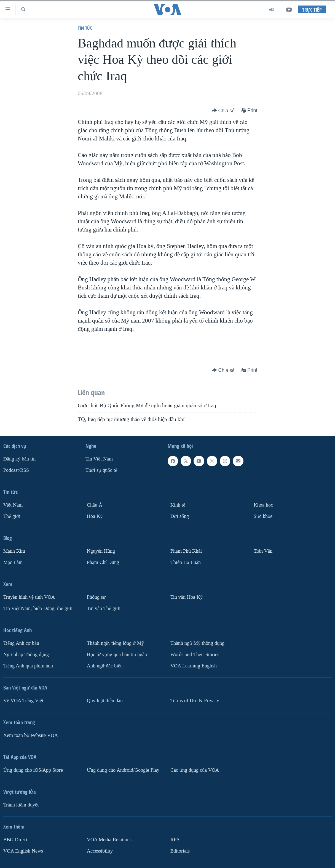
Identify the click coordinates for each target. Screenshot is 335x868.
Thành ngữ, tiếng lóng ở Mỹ (115, 643)
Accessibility (100, 851)
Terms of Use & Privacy (195, 701)
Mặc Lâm (13, 562)
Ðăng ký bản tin (19, 459)
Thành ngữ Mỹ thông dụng (197, 643)
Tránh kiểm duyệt (21, 805)
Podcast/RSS (16, 470)
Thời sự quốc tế (101, 470)
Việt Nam (13, 505)
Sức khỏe (263, 516)
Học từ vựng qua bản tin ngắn (117, 655)
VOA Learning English (194, 666)
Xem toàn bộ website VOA (31, 735)
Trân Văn (263, 551)
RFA (175, 840)
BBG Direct (15, 840)
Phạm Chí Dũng (103, 562)
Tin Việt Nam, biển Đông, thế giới (38, 609)
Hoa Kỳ (95, 516)
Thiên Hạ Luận (186, 562)
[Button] (223, 111)
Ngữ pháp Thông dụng (26, 655)
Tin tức (85, 28)
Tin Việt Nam (99, 459)
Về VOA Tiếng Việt (23, 701)
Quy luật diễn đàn (105, 701)
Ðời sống (180, 516)
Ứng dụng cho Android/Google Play (123, 770)
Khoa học (263, 505)
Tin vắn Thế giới (104, 609)
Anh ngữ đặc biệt (104, 666)
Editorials (180, 851)
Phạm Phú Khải (186, 551)
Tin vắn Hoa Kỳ (187, 597)
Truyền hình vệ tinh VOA (29, 597)
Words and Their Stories (195, 655)
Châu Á (95, 505)
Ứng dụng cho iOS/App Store (33, 770)
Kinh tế (178, 505)
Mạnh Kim (14, 551)
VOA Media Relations (109, 840)
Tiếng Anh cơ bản (21, 643)
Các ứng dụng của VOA (195, 770)
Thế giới (12, 516)
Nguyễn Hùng (101, 551)
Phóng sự (96, 597)
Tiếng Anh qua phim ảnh (28, 666)
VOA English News (23, 851)
